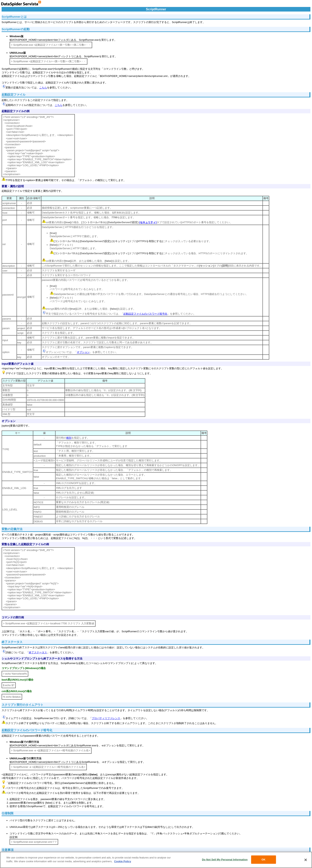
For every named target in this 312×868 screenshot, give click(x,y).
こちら (43, 88)
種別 (69, 438)
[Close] (306, 860)
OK (263, 860)
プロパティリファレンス (106, 718)
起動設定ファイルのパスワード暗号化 (145, 314)
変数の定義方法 (12, 529)
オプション (83, 352)
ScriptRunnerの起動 (16, 29)
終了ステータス (12, 642)
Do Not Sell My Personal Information (225, 860)
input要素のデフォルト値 (18, 364)
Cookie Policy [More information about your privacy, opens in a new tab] (122, 861)
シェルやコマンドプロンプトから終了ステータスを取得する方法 (42, 659)
